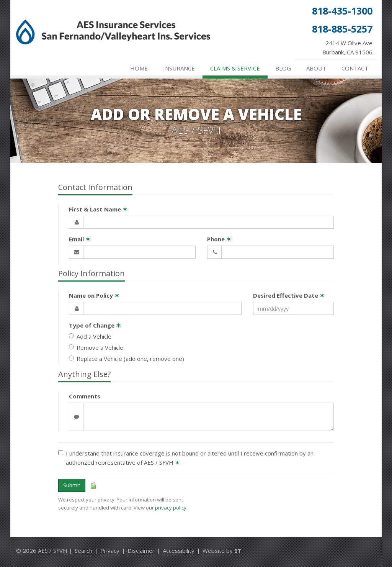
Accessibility (179, 551)
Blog (283, 68)
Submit (72, 485)
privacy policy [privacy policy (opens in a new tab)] (171, 508)
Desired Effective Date (289, 295)
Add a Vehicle (90, 336)
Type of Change (95, 325)
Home (139, 68)
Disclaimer (141, 551)
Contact (355, 68)
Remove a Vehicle (96, 347)
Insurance (179, 68)
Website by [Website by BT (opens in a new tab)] (222, 551)
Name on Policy (94, 295)
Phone (219, 239)
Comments (85, 396)
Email (80, 239)
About (316, 68)
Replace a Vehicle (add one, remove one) (127, 359)
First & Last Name (98, 209)
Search (83, 551)
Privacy (110, 551)
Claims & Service (235, 68)
